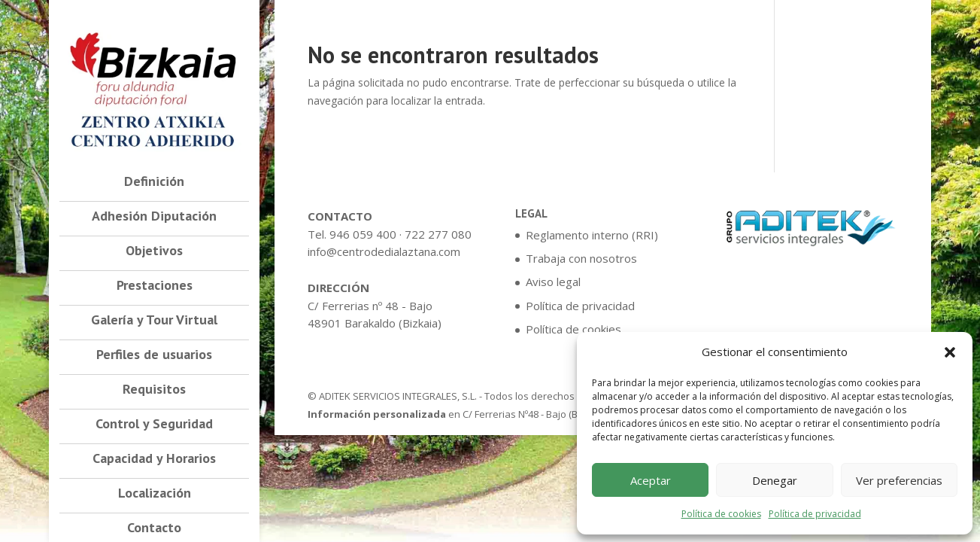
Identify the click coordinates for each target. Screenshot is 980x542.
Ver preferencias (899, 480)
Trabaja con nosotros (581, 258)
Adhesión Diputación (154, 218)
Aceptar (651, 480)
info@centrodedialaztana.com (384, 251)
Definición (154, 183)
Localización (155, 495)
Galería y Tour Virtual (154, 321)
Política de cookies (721, 514)
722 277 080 (438, 234)
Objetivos (154, 252)
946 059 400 (363, 234)
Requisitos (154, 391)
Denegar (775, 480)
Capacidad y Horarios (154, 460)
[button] (950, 352)
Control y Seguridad (154, 425)
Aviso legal (553, 282)
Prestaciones (155, 287)
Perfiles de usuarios (154, 356)
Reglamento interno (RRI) (592, 235)
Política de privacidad (815, 514)
